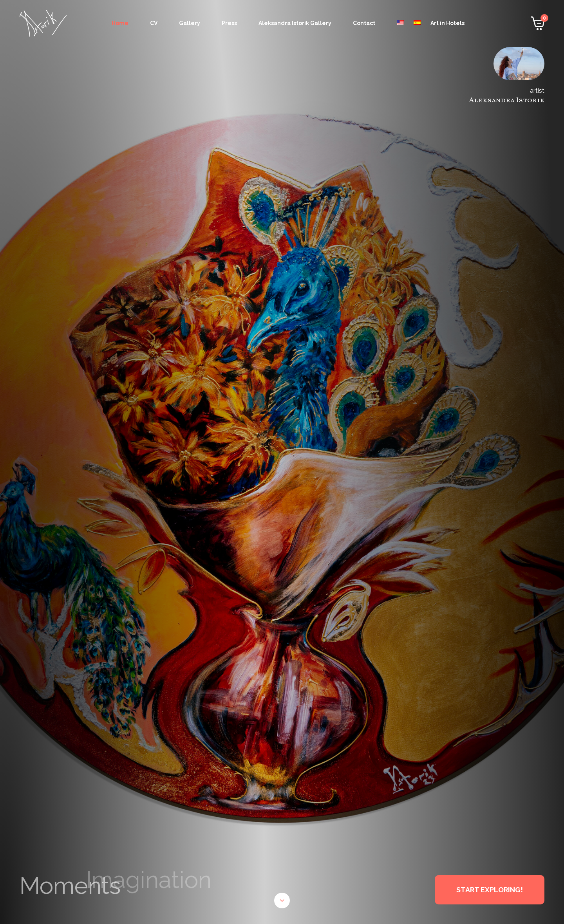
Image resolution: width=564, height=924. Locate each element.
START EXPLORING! (490, 890)
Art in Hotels (447, 23)
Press (229, 23)
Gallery (190, 23)
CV (154, 23)
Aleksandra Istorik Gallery (295, 23)
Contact (364, 23)
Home (120, 23)
